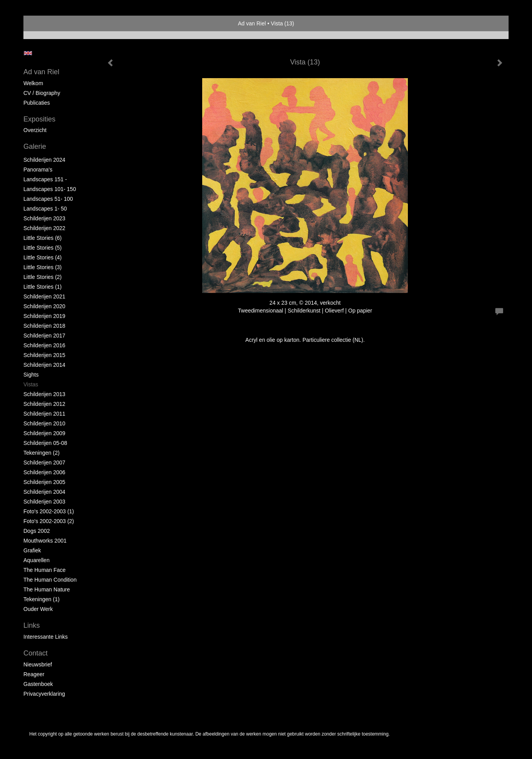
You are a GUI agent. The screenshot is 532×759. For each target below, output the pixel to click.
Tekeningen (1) (42, 599)
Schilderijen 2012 (44, 404)
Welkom (33, 83)
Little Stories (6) (43, 238)
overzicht (35, 130)
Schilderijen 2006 (44, 472)
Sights (31, 375)
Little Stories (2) (43, 277)
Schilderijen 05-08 (45, 443)
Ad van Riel (252, 23)
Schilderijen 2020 (44, 306)
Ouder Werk (38, 609)
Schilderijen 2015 (44, 355)
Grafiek (32, 550)
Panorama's (38, 170)
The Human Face (44, 570)
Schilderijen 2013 (44, 394)
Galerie (35, 146)
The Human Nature (47, 589)
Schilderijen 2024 (44, 160)
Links (32, 625)
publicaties (37, 103)
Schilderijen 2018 (44, 326)
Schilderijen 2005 (44, 482)
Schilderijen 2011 (44, 414)
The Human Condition (50, 580)
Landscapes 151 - (45, 179)
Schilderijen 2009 (44, 433)
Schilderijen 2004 (44, 492)
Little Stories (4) (43, 257)
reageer (34, 674)
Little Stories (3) (43, 267)
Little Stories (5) (43, 248)
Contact (36, 653)
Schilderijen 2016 (44, 345)
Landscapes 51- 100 (48, 199)
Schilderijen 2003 (44, 502)
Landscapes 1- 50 (45, 209)
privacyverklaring (44, 694)
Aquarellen (36, 560)
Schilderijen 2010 (44, 423)
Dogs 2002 (37, 531)
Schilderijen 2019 (44, 316)
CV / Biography (42, 93)
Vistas (31, 384)
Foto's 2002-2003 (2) (49, 521)
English (28, 53)
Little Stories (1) (43, 287)
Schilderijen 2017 (44, 336)
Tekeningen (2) (42, 453)
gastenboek (38, 684)
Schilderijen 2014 (44, 365)
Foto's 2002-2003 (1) (49, 511)
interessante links (46, 637)
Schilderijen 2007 (44, 463)
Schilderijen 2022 (44, 228)
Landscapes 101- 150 (50, 189)
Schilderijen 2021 (44, 296)
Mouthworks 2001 (45, 541)
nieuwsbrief (38, 664)
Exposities (39, 119)
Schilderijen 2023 (44, 218)
